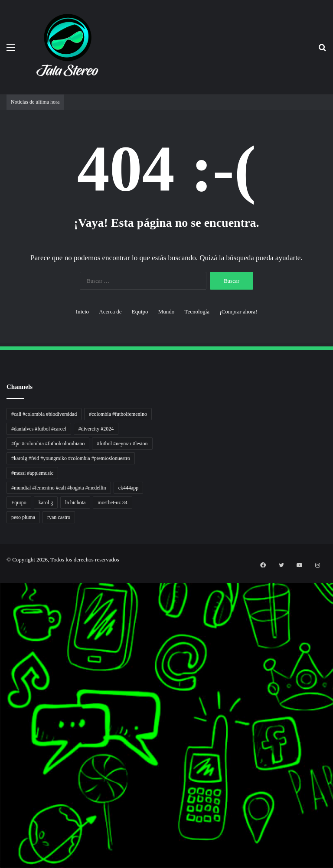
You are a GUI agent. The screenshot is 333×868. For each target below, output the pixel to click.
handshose (1, 581)
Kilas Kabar (1, 794)
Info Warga (1, 711)
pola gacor (1, 815)
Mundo (166, 312)
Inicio (82, 312)
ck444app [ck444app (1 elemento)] (129, 488)
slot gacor (1, 742)
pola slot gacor (2, 846)
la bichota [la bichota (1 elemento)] (75, 503)
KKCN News (2, 758)
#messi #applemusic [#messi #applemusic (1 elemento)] (32, 473)
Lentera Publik (2, 700)
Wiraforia (1, 695)
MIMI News (2, 778)
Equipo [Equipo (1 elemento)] (19, 503)
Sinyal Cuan (2, 669)
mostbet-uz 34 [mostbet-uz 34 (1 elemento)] (112, 503)
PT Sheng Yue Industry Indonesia (4, 596)
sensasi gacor (2, 810)
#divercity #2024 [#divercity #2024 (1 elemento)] (96, 429)
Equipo (140, 312)
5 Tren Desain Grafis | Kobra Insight (4, 617)
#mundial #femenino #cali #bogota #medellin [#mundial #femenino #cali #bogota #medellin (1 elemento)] (59, 488)
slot (0, 659)
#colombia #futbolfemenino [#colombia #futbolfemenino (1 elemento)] (118, 414)
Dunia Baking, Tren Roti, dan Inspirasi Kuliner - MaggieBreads (7, 628)
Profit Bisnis (2, 680)
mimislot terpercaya (2, 836)
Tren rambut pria (2, 602)
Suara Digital (2, 726)
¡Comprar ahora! (238, 312)
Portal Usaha (2, 799)
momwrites (1, 576)
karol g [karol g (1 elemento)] (46, 503)
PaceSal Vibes (2, 607)
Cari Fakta (1, 773)
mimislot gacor (2, 820)
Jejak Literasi (2, 732)
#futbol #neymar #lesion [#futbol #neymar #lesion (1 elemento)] (122, 444)
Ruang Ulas (1, 716)
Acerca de (110, 312)
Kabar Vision (2, 721)
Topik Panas (2, 784)
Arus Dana (1, 690)
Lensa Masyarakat (2, 638)
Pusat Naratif (2, 737)
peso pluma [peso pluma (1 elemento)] (23, 517)
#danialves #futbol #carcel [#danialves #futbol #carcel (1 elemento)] (39, 429)
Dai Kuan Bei (2, 763)
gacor (1, 654)
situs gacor (1, 804)
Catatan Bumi (2, 706)
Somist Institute (2, 768)
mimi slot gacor (2, 851)
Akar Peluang (2, 664)
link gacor (1, 867)
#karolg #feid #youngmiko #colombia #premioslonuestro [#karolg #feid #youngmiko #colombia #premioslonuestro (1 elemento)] (71, 458)
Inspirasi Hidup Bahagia (3, 612)
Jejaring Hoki (2, 674)
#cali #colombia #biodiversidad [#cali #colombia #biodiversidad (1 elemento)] (44, 414)
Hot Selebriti (2, 789)
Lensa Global (2, 643)
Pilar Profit (1, 685)
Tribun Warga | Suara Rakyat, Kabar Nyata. (5, 633)
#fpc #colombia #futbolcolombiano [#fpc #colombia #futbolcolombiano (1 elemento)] (48, 444)
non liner (1, 586)
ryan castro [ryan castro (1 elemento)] (59, 517)
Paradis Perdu (2, 752)
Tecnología (197, 312)
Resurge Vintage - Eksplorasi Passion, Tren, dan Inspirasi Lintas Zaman (8, 622)
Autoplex (1, 591)
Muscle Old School (2, 648)
